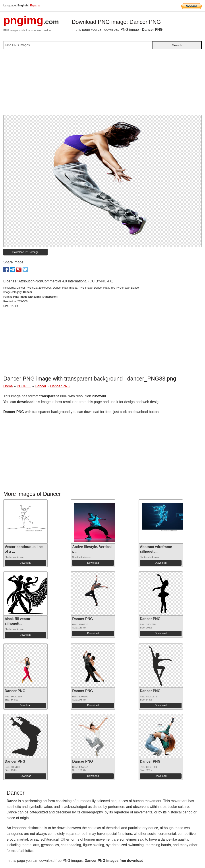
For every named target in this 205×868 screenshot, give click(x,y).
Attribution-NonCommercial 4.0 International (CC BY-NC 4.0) (66, 281)
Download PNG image (26, 252)
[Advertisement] (102, 84)
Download (25, 563)
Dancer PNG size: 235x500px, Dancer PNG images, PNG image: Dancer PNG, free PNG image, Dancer (78, 288)
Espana (35, 5)
